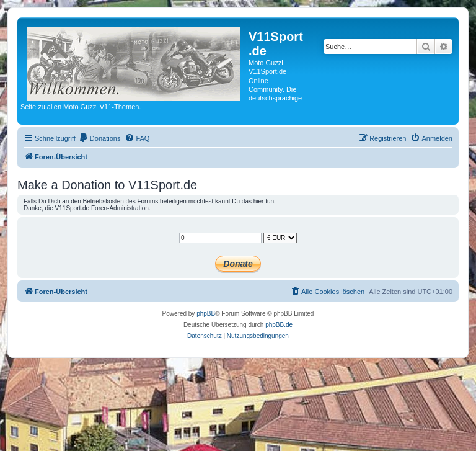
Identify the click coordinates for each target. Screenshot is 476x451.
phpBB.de (279, 325)
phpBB (206, 314)
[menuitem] (100, 138)
